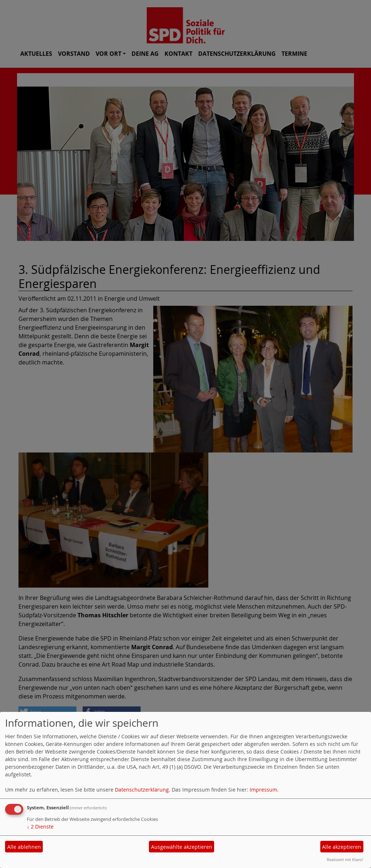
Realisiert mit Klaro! (345, 859)
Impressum (263, 790)
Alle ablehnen (24, 847)
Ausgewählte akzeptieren (182, 847)
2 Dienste (40, 827)
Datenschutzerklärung (142, 790)
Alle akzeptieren (342, 847)
